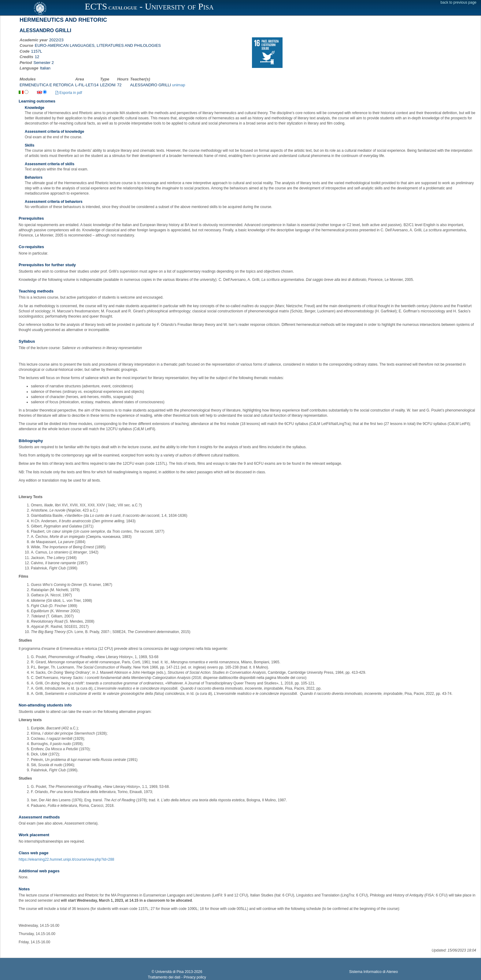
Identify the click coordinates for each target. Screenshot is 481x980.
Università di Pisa (170, 972)
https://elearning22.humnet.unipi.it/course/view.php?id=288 (67, 859)
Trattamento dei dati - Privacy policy (177, 977)
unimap (179, 85)
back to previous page (459, 2)
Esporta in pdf (69, 93)
